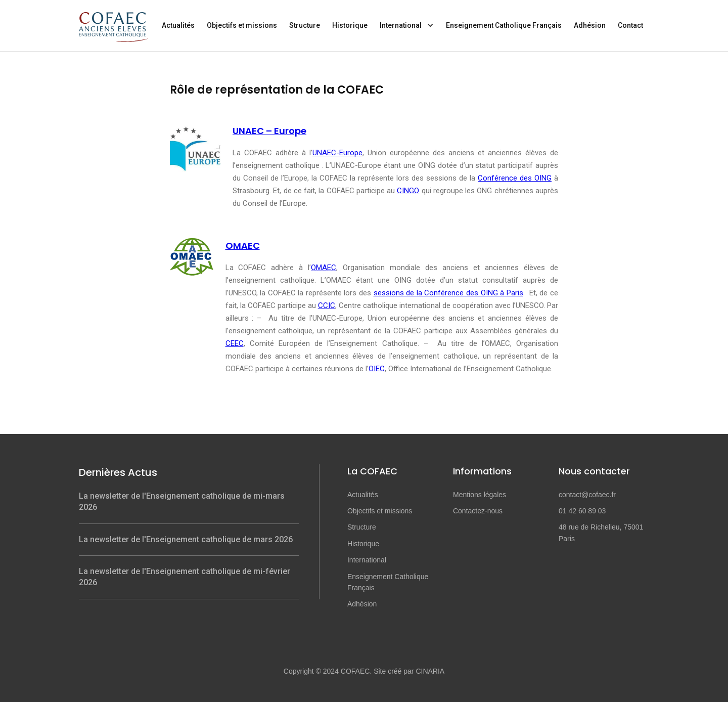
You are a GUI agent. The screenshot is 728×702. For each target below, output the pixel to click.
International (401, 25)
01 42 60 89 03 (582, 511)
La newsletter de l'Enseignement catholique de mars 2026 (186, 539)
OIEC (377, 369)
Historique (350, 25)
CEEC (235, 343)
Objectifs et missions (242, 25)
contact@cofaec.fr (587, 495)
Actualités (178, 25)
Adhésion (590, 25)
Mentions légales (480, 495)
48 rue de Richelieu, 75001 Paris (601, 533)
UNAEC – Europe (269, 131)
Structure (305, 25)
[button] (407, 26)
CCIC (327, 305)
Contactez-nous (478, 511)
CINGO (408, 191)
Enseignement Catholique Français (504, 25)
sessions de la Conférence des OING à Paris (448, 293)
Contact (630, 25)
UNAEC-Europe (337, 153)
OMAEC (243, 246)
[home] (117, 21)
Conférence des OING (515, 178)
